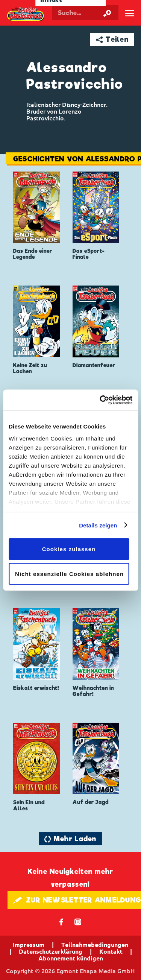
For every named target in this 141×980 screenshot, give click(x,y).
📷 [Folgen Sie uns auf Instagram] (78, 922)
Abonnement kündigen (71, 958)
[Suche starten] (107, 13)
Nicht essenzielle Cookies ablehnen (69, 574)
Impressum (29, 945)
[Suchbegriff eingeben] (85, 13)
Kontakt (111, 951)
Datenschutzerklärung (51, 951)
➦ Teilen (112, 39)
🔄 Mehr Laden (70, 839)
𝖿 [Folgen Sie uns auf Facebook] (61, 922)
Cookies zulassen (69, 549)
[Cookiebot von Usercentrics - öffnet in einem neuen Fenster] (100, 400)
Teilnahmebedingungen (95, 945)
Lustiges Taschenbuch (26, 14)
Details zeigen (98, 525)
